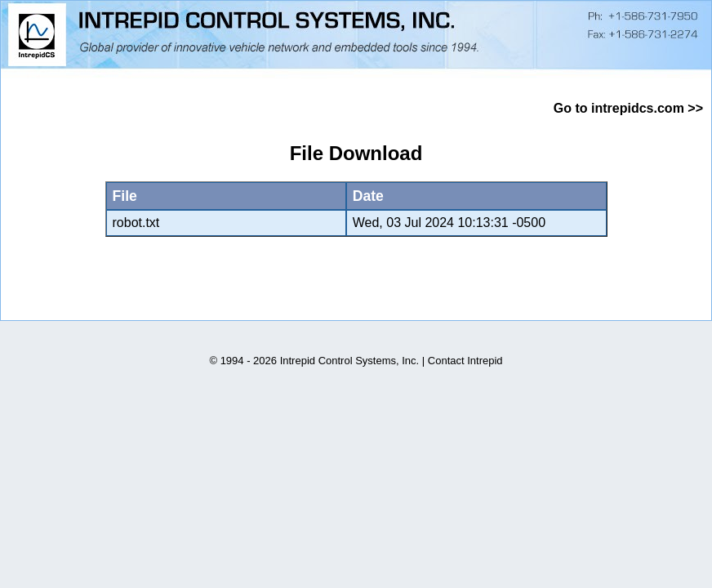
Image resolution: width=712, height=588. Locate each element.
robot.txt (136, 223)
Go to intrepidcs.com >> (628, 108)
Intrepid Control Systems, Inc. (350, 361)
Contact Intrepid (465, 361)
